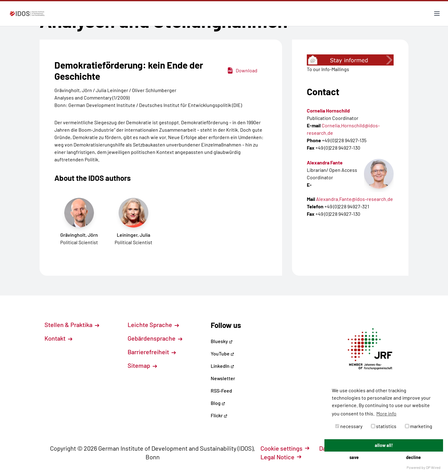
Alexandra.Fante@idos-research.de (355, 199)
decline (413, 457)
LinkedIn (222, 366)
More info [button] (386, 413)
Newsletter (223, 378)
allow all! (384, 445)
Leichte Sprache (153, 325)
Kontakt (58, 338)
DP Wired (433, 467)
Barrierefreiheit (152, 352)
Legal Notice (281, 457)
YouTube (222, 353)
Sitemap (142, 365)
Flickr (219, 415)
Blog (218, 403)
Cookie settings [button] (285, 448)
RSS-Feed (221, 391)
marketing (419, 426)
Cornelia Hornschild (328, 110)
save (354, 457)
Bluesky (222, 341)
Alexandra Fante (325, 162)
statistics (384, 426)
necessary (349, 426)
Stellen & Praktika (72, 325)
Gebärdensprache (155, 338)
